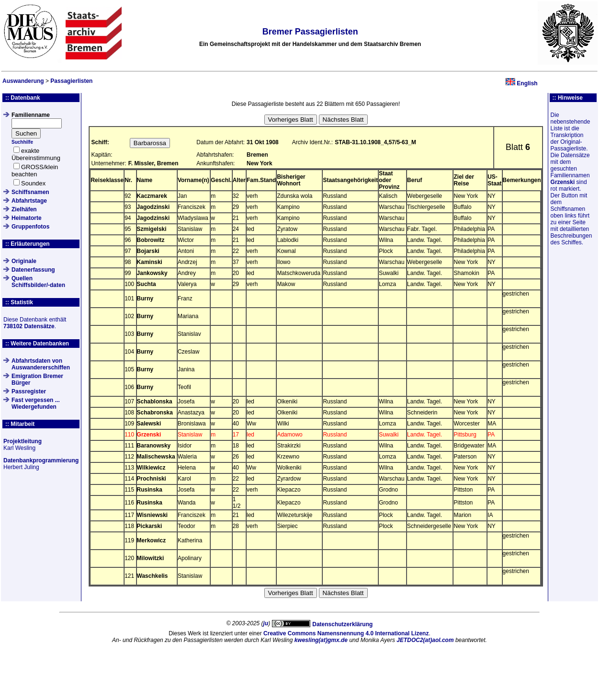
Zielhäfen (24, 209)
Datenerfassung (33, 270)
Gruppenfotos (30, 227)
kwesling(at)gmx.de (321, 640)
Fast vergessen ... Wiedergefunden (36, 403)
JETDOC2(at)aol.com (425, 640)
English (527, 83)
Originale (24, 261)
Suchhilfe (22, 142)
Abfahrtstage (29, 201)
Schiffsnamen (30, 192)
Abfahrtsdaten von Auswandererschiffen (41, 364)
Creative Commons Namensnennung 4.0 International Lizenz (346, 633)
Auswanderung (23, 81)
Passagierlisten (71, 81)
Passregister (29, 391)
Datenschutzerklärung (342, 624)
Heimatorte (27, 218)
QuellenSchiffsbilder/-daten (38, 282)
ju (266, 623)
